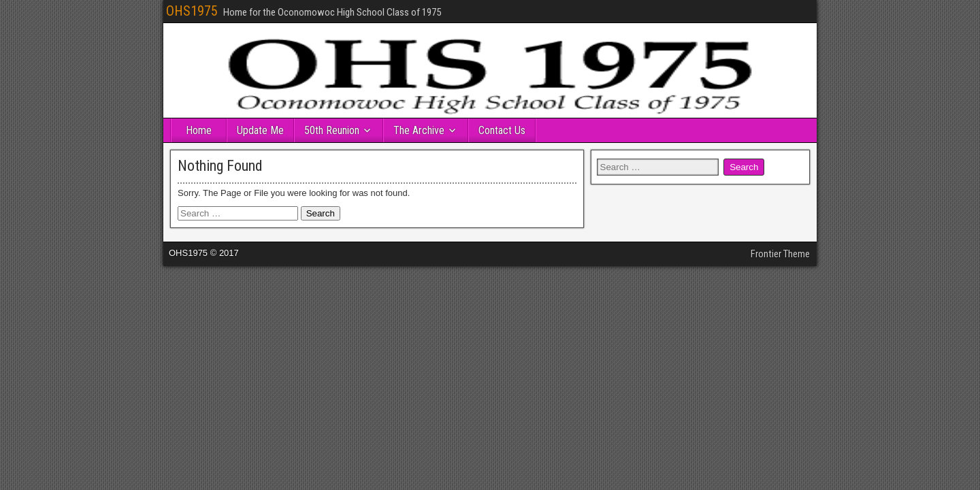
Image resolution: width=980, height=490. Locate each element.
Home (199, 130)
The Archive (419, 130)
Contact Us (502, 130)
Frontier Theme (780, 254)
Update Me (260, 130)
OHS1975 (192, 11)
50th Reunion (332, 130)
